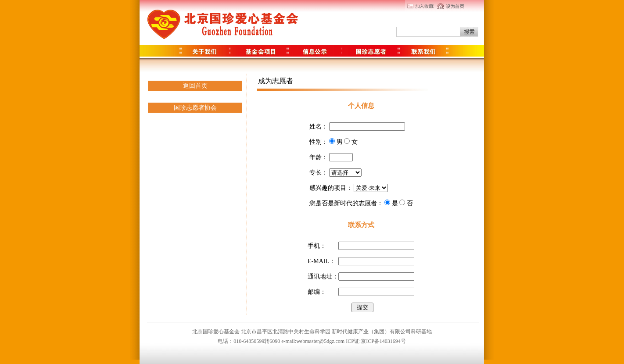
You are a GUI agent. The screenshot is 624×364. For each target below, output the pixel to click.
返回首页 (195, 86)
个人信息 (361, 106)
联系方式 (361, 225)
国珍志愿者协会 (195, 108)
